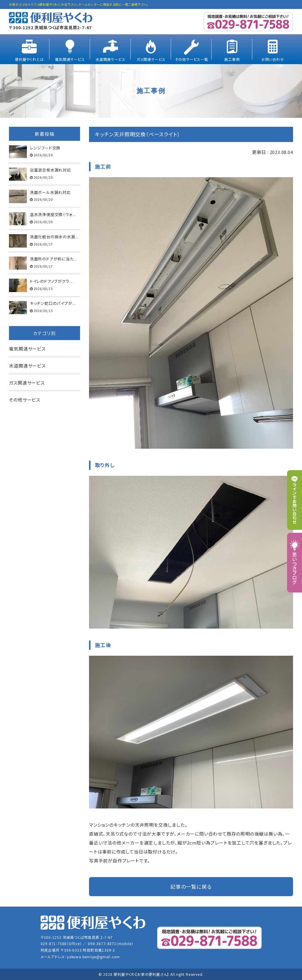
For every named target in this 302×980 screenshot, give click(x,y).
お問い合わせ (273, 59)
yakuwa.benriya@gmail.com (93, 957)
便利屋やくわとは (29, 59)
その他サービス (25, 400)
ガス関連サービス (151, 59)
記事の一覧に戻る (191, 886)
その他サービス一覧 (192, 59)
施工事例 (232, 59)
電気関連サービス (70, 59)
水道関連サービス (110, 59)
